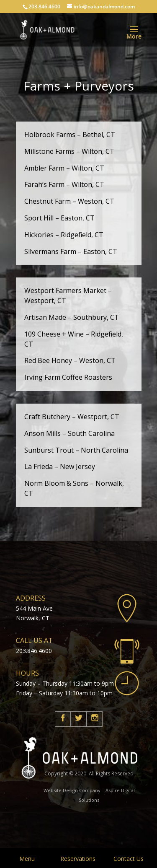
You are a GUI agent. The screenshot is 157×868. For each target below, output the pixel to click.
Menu (27, 859)
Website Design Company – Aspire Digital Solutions (89, 795)
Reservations (78, 859)
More (134, 36)
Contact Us (129, 859)
